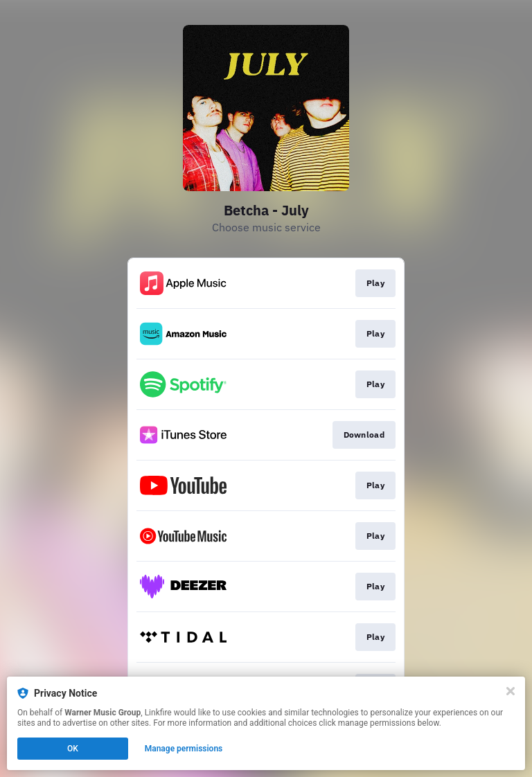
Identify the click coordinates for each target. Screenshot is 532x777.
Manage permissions (184, 749)
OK (73, 749)
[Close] (511, 691)
